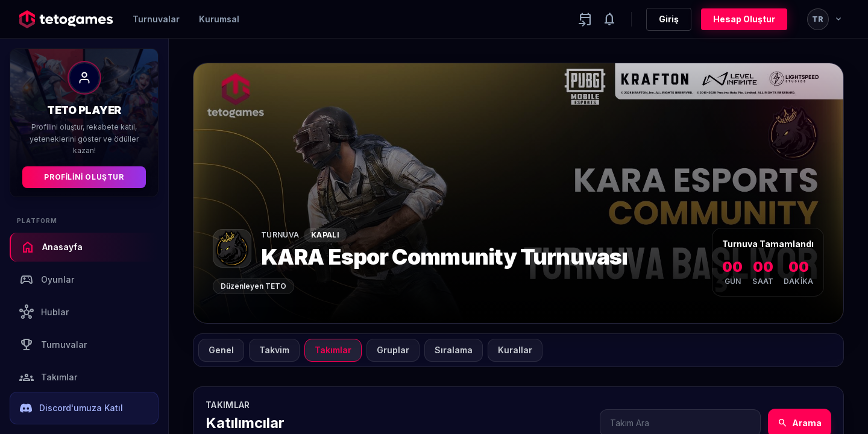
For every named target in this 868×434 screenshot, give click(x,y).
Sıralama (454, 350)
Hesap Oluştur (744, 19)
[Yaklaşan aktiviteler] (585, 19)
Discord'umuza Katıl (71, 408)
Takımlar (48, 377)
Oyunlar (47, 280)
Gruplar (393, 350)
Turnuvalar (156, 19)
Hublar (44, 312)
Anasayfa (52, 247)
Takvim (274, 350)
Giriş (669, 19)
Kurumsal (219, 19)
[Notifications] (609, 19)
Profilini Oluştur (84, 177)
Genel (221, 350)
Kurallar (515, 350)
